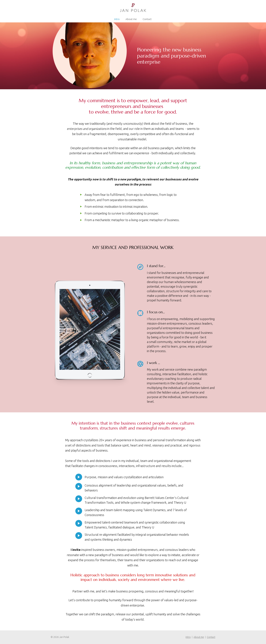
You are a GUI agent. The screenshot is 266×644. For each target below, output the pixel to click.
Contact (147, 19)
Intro (117, 19)
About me (131, 19)
